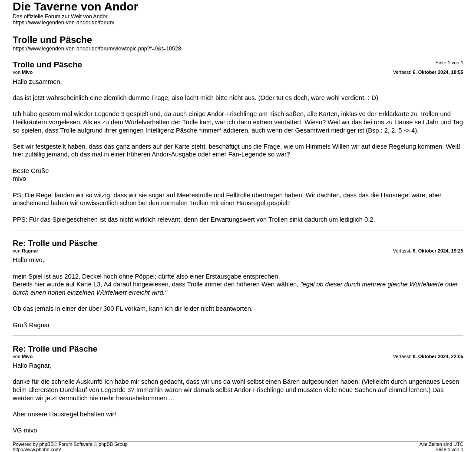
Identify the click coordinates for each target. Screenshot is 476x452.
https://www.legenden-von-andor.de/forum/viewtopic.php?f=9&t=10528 (97, 49)
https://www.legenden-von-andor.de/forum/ (63, 23)
